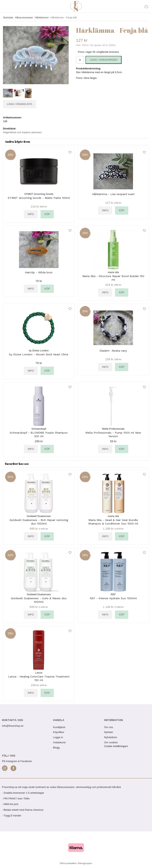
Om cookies (111, 742)
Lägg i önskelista (20, 104)
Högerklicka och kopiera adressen (22, 132)
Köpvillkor (59, 732)
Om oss (109, 727)
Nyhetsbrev (111, 737)
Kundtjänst (59, 727)
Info (31, 214)
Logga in (58, 737)
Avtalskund (59, 742)
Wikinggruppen (85, 863)
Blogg (56, 748)
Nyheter (109, 732)
